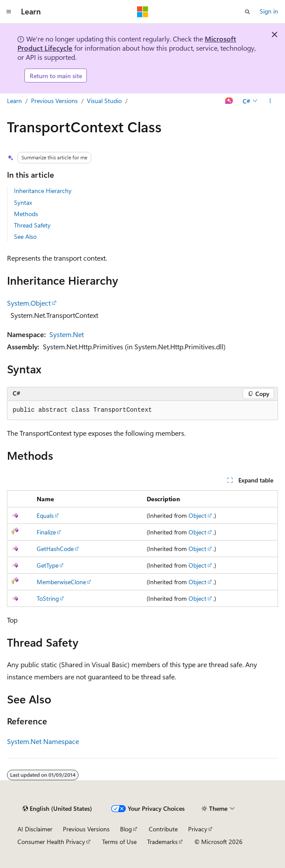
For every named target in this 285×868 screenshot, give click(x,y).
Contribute (163, 829)
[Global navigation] (9, 12)
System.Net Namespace (43, 741)
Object (197, 515)
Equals (45, 515)
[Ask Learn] (229, 101)
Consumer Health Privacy (51, 842)
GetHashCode (55, 549)
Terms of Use (119, 842)
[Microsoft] (143, 12)
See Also (25, 236)
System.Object (29, 303)
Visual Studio (104, 101)
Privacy (198, 829)
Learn (14, 101)
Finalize (46, 532)
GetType (48, 565)
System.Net (67, 334)
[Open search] (247, 12)
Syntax (23, 202)
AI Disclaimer (35, 829)
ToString (48, 598)
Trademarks (162, 842)
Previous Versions (54, 101)
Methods (26, 214)
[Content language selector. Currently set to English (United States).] (57, 809)
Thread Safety (32, 225)
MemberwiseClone (61, 582)
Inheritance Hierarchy (43, 191)
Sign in (269, 11)
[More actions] (270, 101)
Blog (126, 829)
